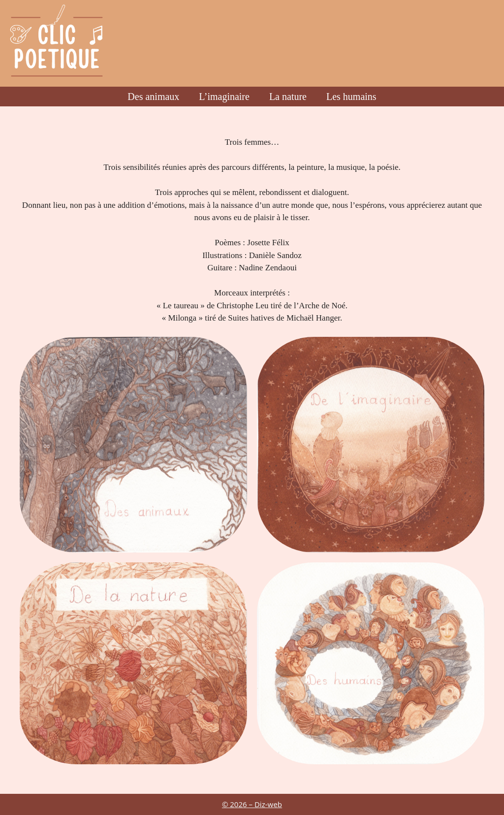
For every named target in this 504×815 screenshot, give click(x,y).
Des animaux (153, 97)
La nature (288, 97)
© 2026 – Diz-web (252, 804)
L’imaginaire (224, 97)
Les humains (351, 97)
